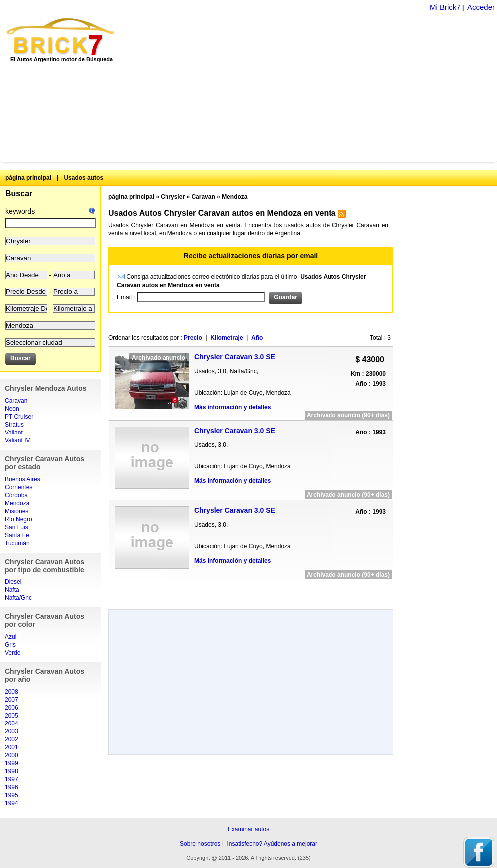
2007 (12, 700)
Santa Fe (17, 535)
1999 (12, 763)
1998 (12, 771)
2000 (12, 755)
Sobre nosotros (200, 844)
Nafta (12, 590)
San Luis (17, 527)
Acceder (481, 7)
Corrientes (19, 487)
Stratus (14, 425)
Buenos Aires (23, 479)
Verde (13, 653)
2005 (12, 716)
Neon (12, 409)
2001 (12, 747)
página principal (28, 178)
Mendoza (17, 503)
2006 (12, 708)
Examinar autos (248, 829)
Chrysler (173, 197)
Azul (11, 637)
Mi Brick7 (445, 7)
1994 (12, 803)
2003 (12, 731)
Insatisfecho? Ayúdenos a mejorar (272, 844)
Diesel (13, 582)
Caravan (16, 401)
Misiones (17, 511)
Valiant (14, 433)
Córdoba (16, 495)
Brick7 (61, 37)
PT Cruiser (19, 417)
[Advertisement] (267, 87)
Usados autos (83, 178)
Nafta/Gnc (18, 598)
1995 (12, 795)
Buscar (19, 194)
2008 (12, 692)
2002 (12, 739)
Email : (127, 297)
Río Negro (19, 519)
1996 (12, 787)
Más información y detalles (233, 407)
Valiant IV (17, 440)
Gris (10, 645)
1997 (12, 779)
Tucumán (17, 543)
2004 (12, 723)
